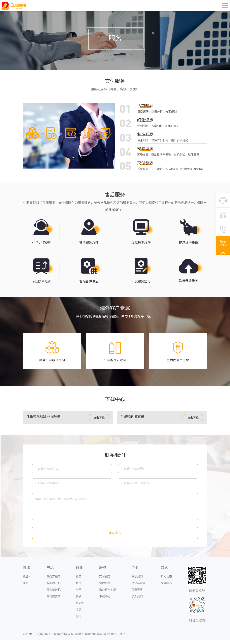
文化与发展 (138, 586)
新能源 (80, 606)
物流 (78, 579)
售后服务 (105, 586)
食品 (78, 599)
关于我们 (137, 579)
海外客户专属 (108, 593)
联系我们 (223, 243)
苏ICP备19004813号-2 (111, 637)
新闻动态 (166, 579)
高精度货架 (54, 599)
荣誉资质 (137, 593)
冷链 (78, 612)
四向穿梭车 (54, 579)
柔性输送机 (54, 593)
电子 (78, 593)
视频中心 (166, 586)
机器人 (27, 579)
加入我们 (137, 599)
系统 (26, 586)
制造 (78, 586)
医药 (78, 619)
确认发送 (115, 536)
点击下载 (99, 421)
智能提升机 (54, 586)
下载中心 (105, 599)
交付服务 (105, 579)
